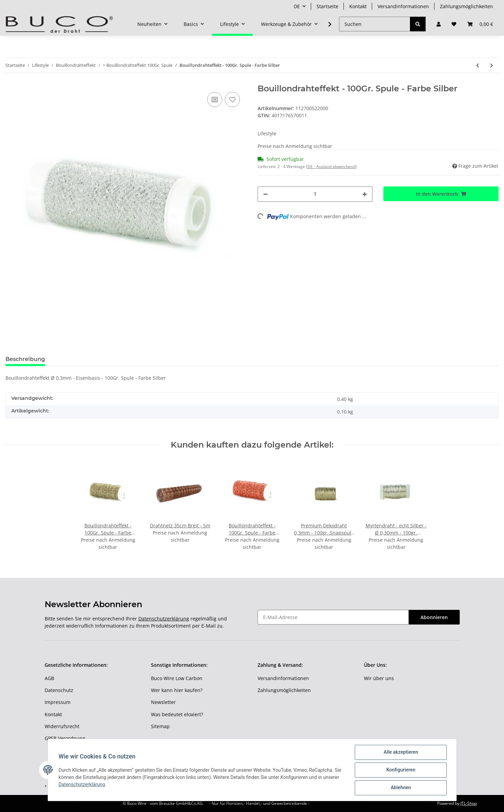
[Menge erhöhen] (365, 194)
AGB (49, 678)
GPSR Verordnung (65, 738)
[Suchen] (375, 24)
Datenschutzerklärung (164, 619)
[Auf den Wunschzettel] (232, 100)
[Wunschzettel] (454, 24)
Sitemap (160, 726)
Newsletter (163, 702)
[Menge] (315, 194)
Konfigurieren (401, 770)
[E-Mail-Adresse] (333, 617)
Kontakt (358, 6)
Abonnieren (434, 617)
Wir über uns (379, 678)
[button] (439, 24)
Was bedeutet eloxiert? (177, 714)
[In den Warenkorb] (441, 194)
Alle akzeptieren (401, 752)
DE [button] (297, 6)
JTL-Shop (469, 803)
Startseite (327, 6)
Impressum (58, 702)
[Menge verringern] (265, 194)
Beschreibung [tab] (25, 359)
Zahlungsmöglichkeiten (467, 6)
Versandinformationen (403, 6)
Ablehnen (401, 788)
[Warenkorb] (480, 24)
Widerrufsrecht (62, 726)
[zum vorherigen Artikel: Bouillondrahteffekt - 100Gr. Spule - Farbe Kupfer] (478, 65)
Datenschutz (59, 690)
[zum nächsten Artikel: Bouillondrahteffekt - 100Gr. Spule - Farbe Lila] (492, 65)
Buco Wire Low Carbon (177, 678)
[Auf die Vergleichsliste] (215, 100)
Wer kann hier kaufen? (177, 690)
